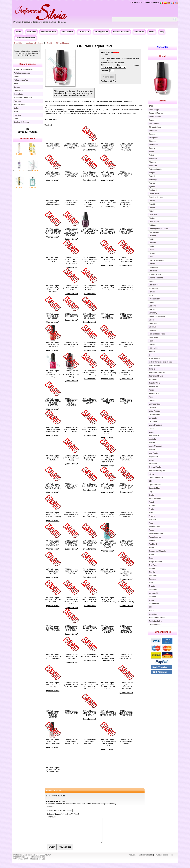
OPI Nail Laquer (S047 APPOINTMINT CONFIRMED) (108, 657)
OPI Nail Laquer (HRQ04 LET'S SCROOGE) (71, 628)
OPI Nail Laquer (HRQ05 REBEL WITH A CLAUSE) (53, 628)
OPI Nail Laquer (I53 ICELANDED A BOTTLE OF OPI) (53, 656)
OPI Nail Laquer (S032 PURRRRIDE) (108, 316)
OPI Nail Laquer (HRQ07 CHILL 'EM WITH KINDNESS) (53, 231)
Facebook (139, 32)
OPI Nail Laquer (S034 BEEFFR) (71, 315)
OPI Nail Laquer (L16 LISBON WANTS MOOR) (53, 741)
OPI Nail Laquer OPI (95, 46)
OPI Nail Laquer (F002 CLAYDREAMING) (90, 514)
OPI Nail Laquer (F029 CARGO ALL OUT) (126, 174)
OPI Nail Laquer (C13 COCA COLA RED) (90, 543)
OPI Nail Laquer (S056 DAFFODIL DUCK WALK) (108, 514)
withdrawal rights (146, 860)
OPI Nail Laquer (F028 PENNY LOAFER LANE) (53, 203)
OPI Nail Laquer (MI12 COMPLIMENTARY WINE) (71, 374)
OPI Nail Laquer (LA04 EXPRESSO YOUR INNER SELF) (108, 742)
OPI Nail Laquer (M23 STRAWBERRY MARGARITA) (108, 459)
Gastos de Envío (121, 32)
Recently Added (49, 32)
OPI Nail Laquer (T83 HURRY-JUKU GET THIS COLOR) (108, 713)
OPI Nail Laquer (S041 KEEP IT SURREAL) (108, 174)
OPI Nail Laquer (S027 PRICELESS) (90, 145)
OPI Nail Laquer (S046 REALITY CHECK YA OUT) (126, 656)
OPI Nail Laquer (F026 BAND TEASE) (53, 259)
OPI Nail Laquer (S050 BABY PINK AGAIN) (53, 174)
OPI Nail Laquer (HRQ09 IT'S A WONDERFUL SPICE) (126, 204)
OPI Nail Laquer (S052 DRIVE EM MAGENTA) (90, 429)
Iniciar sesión (136, 2)
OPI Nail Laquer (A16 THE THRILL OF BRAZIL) (71, 203)
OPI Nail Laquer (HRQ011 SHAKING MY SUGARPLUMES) (108, 204)
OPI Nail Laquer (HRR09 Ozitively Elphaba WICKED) (108, 231)
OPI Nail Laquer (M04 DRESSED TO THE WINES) (90, 231)
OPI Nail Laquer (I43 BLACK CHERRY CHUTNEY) (126, 147)
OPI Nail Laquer (62, 43)
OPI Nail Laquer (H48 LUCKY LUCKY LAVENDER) (71, 402)
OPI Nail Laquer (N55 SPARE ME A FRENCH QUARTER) (53, 402)
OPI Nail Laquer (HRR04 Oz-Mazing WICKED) (108, 373)
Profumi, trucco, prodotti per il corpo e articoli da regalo (40, 22)
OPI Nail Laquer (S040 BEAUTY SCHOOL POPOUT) (90, 174)
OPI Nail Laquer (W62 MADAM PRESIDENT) (71, 543)
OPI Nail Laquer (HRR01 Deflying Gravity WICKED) (53, 429)
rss (172, 860)
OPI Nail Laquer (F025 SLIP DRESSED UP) (126, 316)
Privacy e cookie (162, 860)
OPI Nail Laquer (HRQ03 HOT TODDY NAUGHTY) (108, 600)
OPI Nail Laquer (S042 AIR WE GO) (90, 485)
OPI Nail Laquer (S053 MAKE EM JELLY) (126, 344)
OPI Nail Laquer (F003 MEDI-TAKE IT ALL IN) (71, 146)
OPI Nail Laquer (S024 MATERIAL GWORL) (108, 486)
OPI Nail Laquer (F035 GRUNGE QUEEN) (71, 571)
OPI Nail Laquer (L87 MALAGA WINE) (126, 741)
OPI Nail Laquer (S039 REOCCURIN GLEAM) (53, 600)
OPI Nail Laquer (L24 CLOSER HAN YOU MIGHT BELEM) (108, 544)
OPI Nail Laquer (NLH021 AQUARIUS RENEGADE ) (126, 629)
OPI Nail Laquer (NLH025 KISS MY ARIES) (90, 628)
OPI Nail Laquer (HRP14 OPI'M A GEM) (108, 259)
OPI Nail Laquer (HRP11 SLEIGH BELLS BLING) (126, 259)
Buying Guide (101, 32)
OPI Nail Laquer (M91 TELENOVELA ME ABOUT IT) (126, 686)
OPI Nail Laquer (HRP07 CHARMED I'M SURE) (71, 288)
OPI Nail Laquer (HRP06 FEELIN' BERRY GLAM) (53, 770)
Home (19, 32)
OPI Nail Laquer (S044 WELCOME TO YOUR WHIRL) (53, 486)
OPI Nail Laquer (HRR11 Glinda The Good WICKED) (89, 373)
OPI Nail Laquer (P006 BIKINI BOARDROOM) (89, 344)
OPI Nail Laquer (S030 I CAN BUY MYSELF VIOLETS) (126, 288)
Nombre (50, 807)
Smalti (49, 43)
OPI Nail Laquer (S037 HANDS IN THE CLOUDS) (90, 600)
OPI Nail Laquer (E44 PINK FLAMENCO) (89, 741)
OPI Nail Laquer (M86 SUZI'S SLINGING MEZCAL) (53, 714)
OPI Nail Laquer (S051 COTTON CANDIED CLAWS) (53, 514)
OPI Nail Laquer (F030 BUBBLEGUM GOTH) (126, 572)
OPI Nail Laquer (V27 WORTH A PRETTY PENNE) (126, 543)
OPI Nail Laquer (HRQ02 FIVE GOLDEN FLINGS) (126, 600)
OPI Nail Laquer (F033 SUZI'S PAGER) (71, 656)
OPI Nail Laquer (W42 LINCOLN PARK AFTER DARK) (108, 147)
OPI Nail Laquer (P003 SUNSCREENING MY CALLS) (71, 232)
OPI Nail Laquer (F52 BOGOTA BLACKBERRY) (53, 543)
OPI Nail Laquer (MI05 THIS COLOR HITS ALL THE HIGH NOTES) (89, 686)
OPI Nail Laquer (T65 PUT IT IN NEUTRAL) (89, 713)
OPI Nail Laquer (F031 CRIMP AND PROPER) (108, 571)
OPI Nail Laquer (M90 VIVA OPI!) (71, 712)
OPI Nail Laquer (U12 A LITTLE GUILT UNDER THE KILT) (53, 374)
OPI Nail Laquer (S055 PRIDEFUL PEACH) (126, 514)
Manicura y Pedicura (34, 43)
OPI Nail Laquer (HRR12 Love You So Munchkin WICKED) (89, 260)
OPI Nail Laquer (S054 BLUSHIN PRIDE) (108, 344)
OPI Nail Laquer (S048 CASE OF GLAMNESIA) (90, 288)
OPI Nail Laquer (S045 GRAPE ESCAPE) (126, 458)
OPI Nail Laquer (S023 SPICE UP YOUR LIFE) (126, 486)
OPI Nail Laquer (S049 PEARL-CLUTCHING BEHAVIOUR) (71, 260)
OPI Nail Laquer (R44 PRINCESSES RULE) (71, 458)
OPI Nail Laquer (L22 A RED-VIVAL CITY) (71, 344)
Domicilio (18, 43)
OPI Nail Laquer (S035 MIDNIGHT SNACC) (126, 373)
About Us (31, 32)
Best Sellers (68, 32)
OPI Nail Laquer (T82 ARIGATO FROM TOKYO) (71, 741)
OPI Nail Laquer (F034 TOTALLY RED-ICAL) (90, 571)
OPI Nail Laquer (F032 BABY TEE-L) (90, 655)
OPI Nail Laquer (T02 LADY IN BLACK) (53, 458)
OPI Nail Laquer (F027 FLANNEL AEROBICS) (126, 231)
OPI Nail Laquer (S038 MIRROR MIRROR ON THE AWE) (71, 601)
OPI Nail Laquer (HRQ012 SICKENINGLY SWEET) (89, 204)
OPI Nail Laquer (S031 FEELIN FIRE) (108, 288)
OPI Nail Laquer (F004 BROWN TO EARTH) (71, 514)
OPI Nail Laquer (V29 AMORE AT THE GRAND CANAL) (108, 430)
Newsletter (163, 47)
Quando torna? (90, 150)
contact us (84, 95)
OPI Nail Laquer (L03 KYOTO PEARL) (89, 458)
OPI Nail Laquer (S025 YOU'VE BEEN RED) (53, 344)
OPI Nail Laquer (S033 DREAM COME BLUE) (89, 316)
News (152, 32)
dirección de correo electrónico (59, 810)
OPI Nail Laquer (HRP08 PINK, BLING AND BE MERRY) (53, 289)
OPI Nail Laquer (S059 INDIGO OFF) (108, 401)
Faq (162, 32)
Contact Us (84, 32)
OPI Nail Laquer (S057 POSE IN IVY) (126, 401)
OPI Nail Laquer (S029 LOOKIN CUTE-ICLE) (53, 316)
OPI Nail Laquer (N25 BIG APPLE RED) (53, 146)
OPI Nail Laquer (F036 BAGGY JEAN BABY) (53, 571)
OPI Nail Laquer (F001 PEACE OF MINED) (53, 685)
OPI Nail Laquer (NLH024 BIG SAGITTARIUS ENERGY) (108, 629)
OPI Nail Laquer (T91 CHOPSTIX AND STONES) (126, 713)
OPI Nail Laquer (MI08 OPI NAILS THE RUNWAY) (71, 685)
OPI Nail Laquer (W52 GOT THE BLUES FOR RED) (126, 429)
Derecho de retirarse (26, 38)
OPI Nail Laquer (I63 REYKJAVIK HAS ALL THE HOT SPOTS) (108, 686)
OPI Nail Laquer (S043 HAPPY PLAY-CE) (71, 486)
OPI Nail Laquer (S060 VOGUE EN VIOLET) (89, 401)
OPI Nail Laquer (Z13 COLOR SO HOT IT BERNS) (71, 429)
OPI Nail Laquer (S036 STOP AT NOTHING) (71, 174)
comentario (51, 817)
